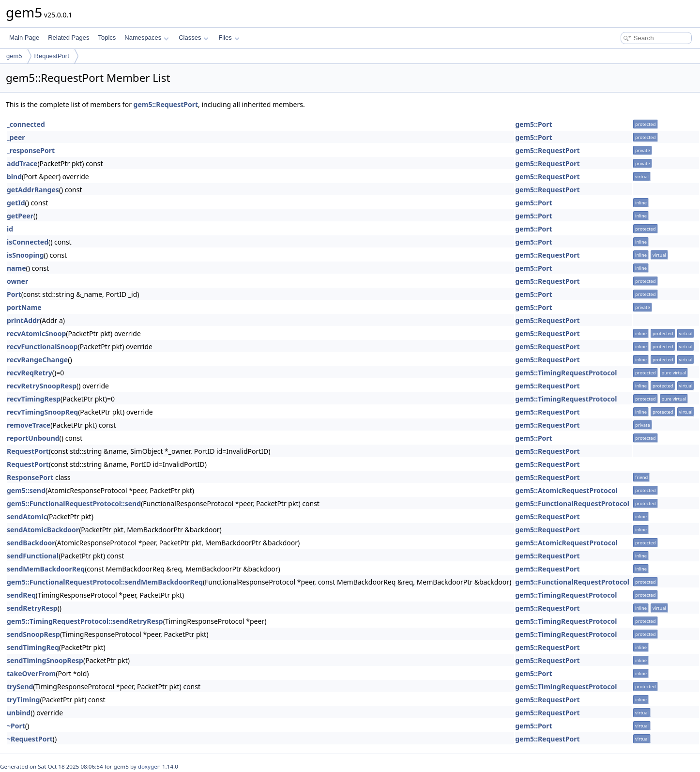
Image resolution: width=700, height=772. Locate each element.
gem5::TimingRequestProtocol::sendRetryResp (85, 621)
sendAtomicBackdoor (43, 530)
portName (24, 307)
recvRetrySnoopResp (42, 386)
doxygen (149, 766)
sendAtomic (27, 517)
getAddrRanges (33, 190)
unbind (19, 713)
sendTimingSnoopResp (45, 660)
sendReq (21, 595)
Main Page (24, 38)
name (16, 268)
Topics (107, 38)
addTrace (22, 163)
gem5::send (26, 490)
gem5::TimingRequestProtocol (566, 373)
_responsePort (31, 150)
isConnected (28, 242)
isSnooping (25, 255)
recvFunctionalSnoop (42, 347)
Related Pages (68, 38)
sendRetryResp (32, 608)
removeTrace (29, 425)
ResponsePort (30, 477)
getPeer (20, 216)
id (10, 229)
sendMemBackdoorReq (46, 569)
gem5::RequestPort (166, 104)
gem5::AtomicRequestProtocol (566, 490)
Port (14, 294)
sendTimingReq (33, 647)
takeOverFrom (31, 673)
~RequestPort (30, 739)
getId (16, 203)
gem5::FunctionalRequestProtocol (572, 503)
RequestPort (52, 56)
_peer (16, 137)
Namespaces (146, 38)
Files (229, 38)
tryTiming (23, 700)
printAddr (23, 320)
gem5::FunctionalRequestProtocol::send (74, 503)
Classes (194, 38)
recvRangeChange (37, 360)
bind (14, 177)
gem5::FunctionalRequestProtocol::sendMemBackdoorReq (105, 582)
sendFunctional (33, 556)
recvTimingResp (34, 399)
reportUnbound (33, 438)
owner (17, 281)
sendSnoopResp (33, 634)
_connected (26, 124)
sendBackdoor (31, 543)
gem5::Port (534, 124)
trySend (20, 687)
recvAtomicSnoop (36, 333)
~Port (16, 726)
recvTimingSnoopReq (42, 412)
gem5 (14, 56)
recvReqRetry (30, 373)
